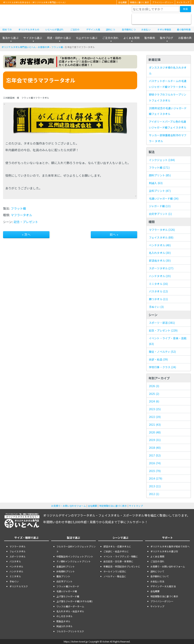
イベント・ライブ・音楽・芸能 (168, 341)
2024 (154, 401)
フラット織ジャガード (68, 586)
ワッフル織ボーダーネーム (70, 606)
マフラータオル (22, 215)
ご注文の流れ (110, 38)
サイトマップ (183, 2)
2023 (155, 409)
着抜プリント (63, 576)
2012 (154, 494)
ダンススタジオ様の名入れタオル (168, 70)
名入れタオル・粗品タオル (70, 611)
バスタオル (158, 291)
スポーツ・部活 (162, 323)
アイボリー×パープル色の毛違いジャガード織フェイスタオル (168, 124)
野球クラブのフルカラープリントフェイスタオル (168, 97)
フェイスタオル (161, 237)
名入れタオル (160, 253)
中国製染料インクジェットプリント (75, 556)
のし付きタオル (65, 616)
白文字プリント (160, 214)
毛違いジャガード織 (164, 198)
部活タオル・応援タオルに (117, 546)
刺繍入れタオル (65, 626)
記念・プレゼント (26, 222)
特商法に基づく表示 (139, 2)
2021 (155, 425)
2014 (156, 478)
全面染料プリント (66, 566)
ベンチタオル (160, 245)
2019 (155, 440)
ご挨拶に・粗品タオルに (116, 551)
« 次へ (26, 234)
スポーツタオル (161, 268)
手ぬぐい (156, 307)
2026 (154, 386)
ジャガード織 (160, 206)
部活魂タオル (160, 260)
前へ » (114, 234)
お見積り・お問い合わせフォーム (68, 506)
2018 (155, 448)
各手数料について (160, 576)
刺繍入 (156, 183)
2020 (155, 432)
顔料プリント (160, 175)
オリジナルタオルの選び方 (164, 551)
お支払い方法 (157, 581)
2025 (154, 394)
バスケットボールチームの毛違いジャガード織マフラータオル (168, 84)
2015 (155, 471)
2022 (155, 417)
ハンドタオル (160, 276)
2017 (155, 455)
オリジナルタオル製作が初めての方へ (170, 546)
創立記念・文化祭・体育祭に (118, 561)
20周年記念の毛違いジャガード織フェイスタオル (168, 111)
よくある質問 (131, 38)
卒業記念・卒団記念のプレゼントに (122, 566)
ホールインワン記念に (115, 571)
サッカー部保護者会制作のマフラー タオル (168, 138)
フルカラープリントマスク (70, 631)
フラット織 (57, 47)
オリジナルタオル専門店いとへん (19, 47)
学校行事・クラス (162, 367)
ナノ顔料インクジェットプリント (74, 561)
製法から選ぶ (11, 38)
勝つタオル (158, 299)
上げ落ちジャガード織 (68, 596)
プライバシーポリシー (163, 2)
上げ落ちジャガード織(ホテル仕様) (74, 601)
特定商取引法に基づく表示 (113, 506)
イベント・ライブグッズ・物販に (121, 556)
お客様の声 (185, 38)
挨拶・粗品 (158, 359)
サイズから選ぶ (33, 38)
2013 (155, 486)
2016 (155, 463)
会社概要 (122, 2)
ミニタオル (158, 284)
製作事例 (150, 38)
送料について (157, 571)
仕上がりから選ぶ (87, 38)
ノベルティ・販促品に (115, 576)
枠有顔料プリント (66, 571)
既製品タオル (63, 621)
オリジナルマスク (19, 586)
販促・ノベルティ (162, 352)
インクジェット (162, 160)
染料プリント (160, 191)
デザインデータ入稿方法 (163, 586)
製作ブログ (167, 38)
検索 (185, 9)
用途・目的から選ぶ (59, 38)
